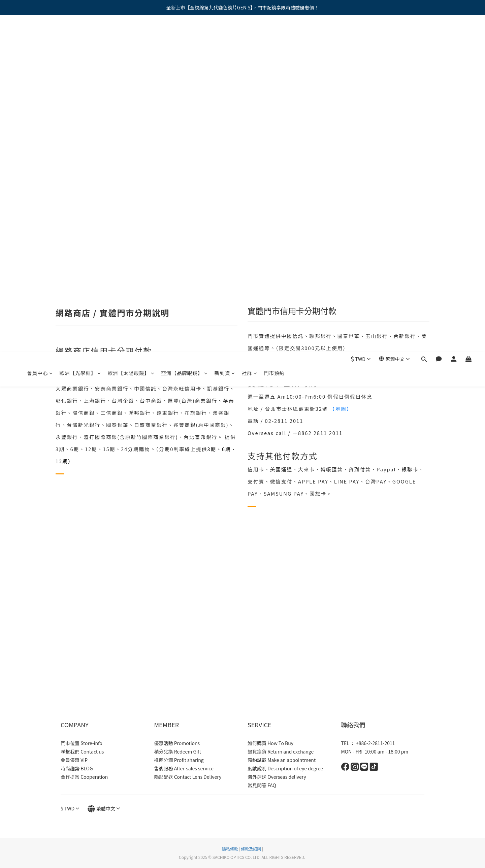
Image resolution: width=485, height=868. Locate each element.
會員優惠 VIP (74, 760)
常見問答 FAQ (262, 785)
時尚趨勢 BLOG (77, 768)
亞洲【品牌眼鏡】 (184, 36)
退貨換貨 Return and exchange (281, 752)
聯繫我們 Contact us (82, 752)
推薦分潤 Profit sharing (179, 760)
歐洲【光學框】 (80, 36)
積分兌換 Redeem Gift (178, 752)
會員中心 (40, 36)
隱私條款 (230, 849)
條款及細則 (251, 849)
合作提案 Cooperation (84, 777)
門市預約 (274, 36)
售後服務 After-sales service (184, 768)
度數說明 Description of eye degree (285, 768)
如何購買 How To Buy (270, 743)
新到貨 (225, 36)
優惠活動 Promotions (177, 743)
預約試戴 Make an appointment (282, 760)
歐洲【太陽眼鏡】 (131, 36)
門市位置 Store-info (82, 743)
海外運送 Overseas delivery (277, 777)
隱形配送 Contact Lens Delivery (188, 777)
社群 (250, 36)
